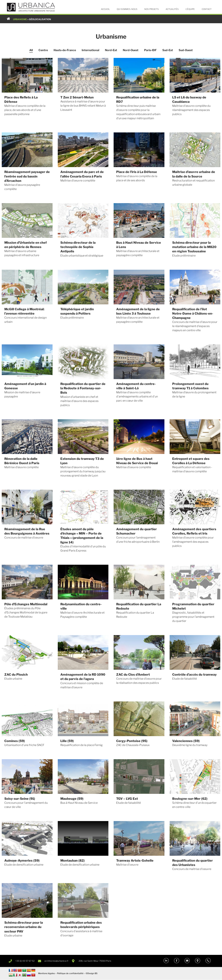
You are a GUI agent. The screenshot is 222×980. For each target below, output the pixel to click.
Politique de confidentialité (70, 974)
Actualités (172, 9)
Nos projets (151, 9)
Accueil (105, 9)
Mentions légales (46, 974)
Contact (207, 9)
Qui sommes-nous (127, 9)
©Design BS (92, 974)
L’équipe (190, 9)
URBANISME (20, 19)
